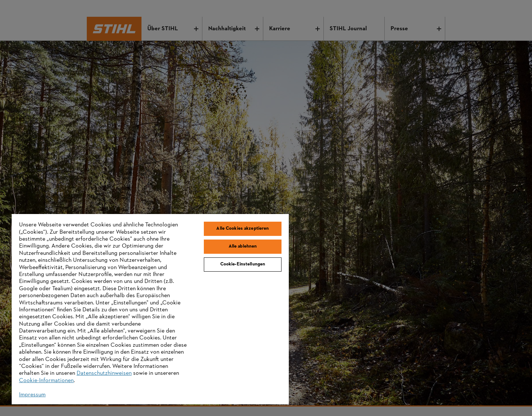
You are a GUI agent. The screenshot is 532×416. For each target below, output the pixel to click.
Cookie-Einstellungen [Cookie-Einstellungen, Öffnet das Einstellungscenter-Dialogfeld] (243, 264)
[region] (150, 309)
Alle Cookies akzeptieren (242, 229)
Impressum (32, 395)
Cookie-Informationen (46, 381)
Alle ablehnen (243, 246)
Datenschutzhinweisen (104, 373)
